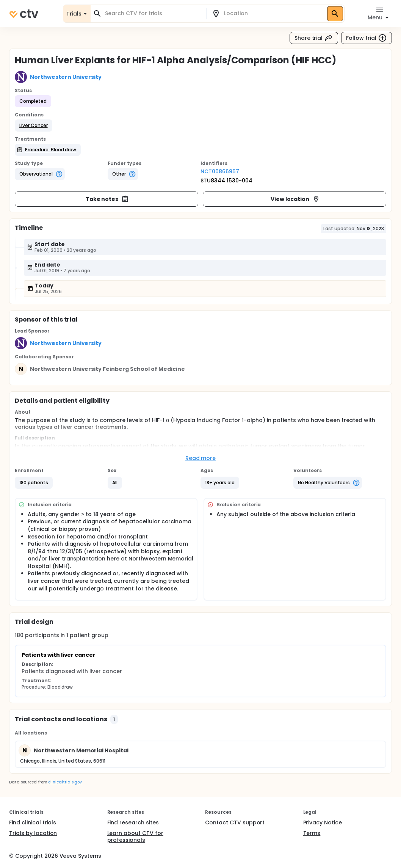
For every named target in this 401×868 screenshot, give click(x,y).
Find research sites (133, 822)
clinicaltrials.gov (65, 782)
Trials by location (33, 833)
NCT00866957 (220, 171)
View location (295, 199)
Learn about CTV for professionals (135, 837)
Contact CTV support (235, 822)
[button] (34, 126)
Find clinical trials (33, 822)
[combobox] (153, 13)
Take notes (107, 199)
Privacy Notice (323, 822)
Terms (312, 833)
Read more (201, 458)
